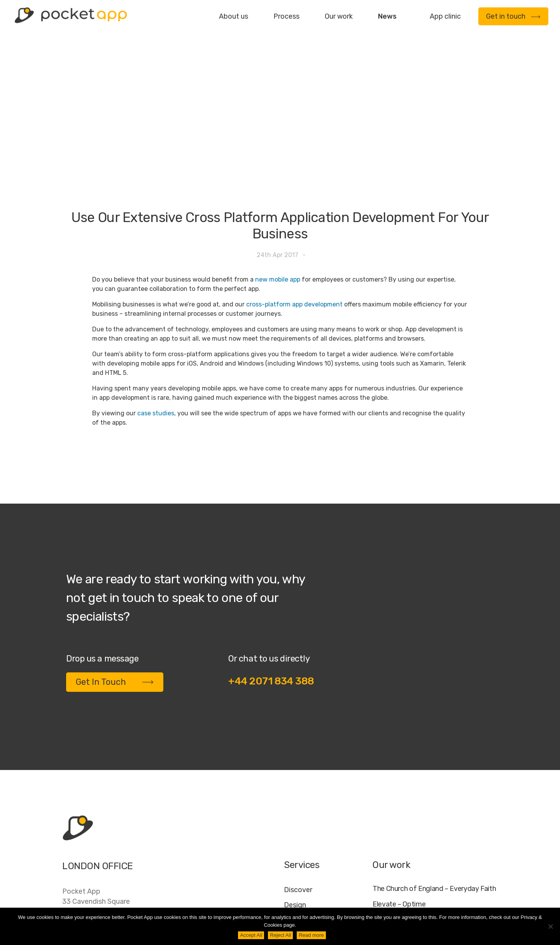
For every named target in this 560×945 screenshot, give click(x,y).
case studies (156, 317)
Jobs (398, 901)
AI (491, 901)
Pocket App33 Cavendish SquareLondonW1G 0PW (96, 810)
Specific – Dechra (400, 840)
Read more (311, 935)
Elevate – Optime (399, 808)
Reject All (280, 935)
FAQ (421, 901)
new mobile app (278, 183)
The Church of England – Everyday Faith (434, 792)
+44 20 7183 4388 (93, 841)
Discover (298, 793)
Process (286, 16)
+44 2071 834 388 (271, 585)
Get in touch (513, 16)
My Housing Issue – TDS (409, 824)
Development (306, 824)
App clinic (445, 16)
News (387, 16)
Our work (339, 16)
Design (295, 808)
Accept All (251, 935)
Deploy (295, 839)
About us (234, 16)
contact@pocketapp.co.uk (105, 857)
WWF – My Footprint (404, 855)
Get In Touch (115, 585)
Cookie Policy (457, 901)
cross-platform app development (294, 208)
